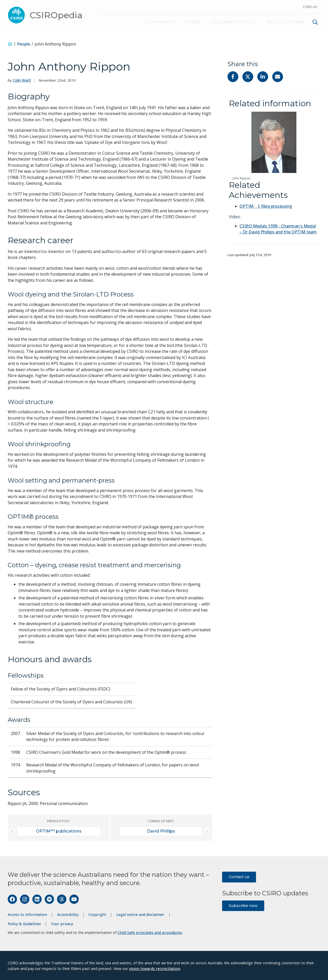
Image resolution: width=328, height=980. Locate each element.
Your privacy (62, 923)
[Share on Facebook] (233, 76)
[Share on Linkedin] (263, 76)
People (184, 22)
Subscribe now (243, 905)
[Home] (10, 43)
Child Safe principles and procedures (150, 932)
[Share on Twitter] (248, 76)
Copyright (97, 914)
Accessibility (68, 914)
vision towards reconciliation (155, 968)
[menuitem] (315, 23)
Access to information (27, 914)
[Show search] (315, 22)
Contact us (239, 876)
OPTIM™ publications (59, 830)
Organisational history (228, 22)
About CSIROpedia (285, 22)
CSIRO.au (310, 7)
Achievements (146, 22)
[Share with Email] (278, 76)
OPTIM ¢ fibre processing (266, 205)
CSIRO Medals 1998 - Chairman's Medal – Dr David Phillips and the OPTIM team (278, 229)
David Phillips (161, 830)
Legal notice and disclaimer (140, 914)
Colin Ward (22, 80)
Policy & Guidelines (24, 923)
